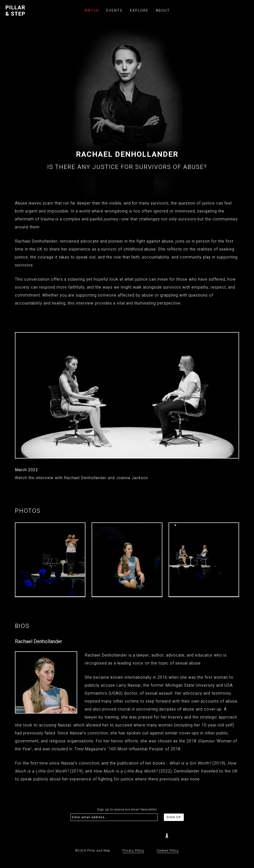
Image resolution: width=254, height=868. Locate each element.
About (163, 11)
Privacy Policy (133, 851)
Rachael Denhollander (39, 642)
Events (114, 11)
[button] (245, 561)
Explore (139, 11)
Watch (92, 11)
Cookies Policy (168, 851)
